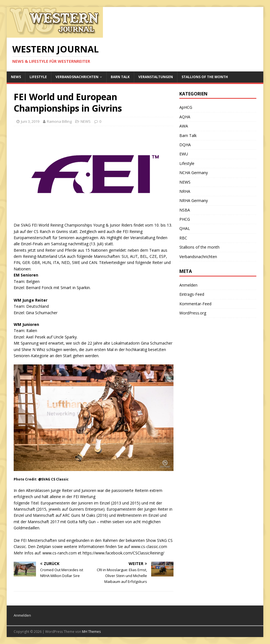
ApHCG (186, 107)
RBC (183, 238)
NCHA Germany (194, 173)
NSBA (185, 210)
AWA (184, 126)
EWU (184, 154)
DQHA (185, 145)
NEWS (16, 77)
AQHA (185, 117)
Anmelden (188, 285)
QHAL (185, 228)
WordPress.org (193, 313)
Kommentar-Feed (195, 304)
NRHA (185, 191)
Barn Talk (120, 77)
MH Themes (91, 632)
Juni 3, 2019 (30, 121)
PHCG (185, 219)
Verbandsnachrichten (77, 77)
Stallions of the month (205, 77)
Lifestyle (38, 77)
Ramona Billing (59, 121)
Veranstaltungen (156, 77)
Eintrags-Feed (192, 294)
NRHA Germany (194, 200)
